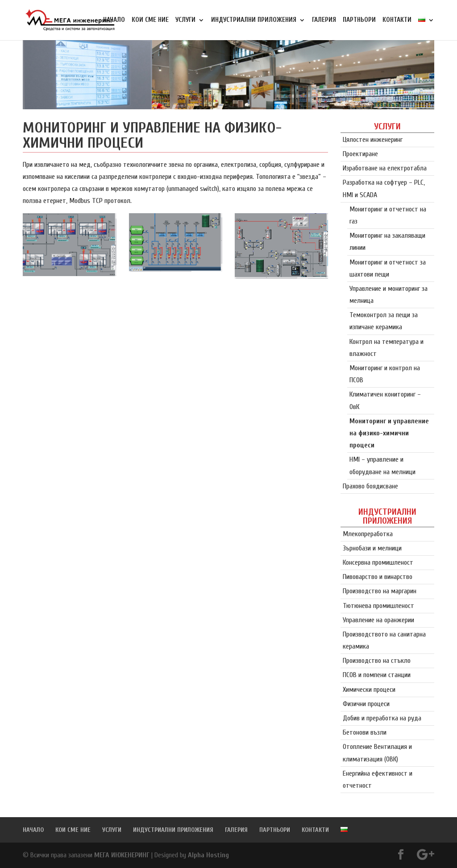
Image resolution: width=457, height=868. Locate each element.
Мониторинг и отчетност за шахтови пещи (388, 268)
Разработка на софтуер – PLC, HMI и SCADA (384, 188)
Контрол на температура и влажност (386, 348)
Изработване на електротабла (385, 168)
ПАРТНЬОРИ (359, 20)
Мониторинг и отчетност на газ (388, 215)
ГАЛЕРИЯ (324, 20)
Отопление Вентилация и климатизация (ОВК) (377, 753)
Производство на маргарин (380, 591)
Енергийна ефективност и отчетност (378, 779)
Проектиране (360, 154)
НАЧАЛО (114, 20)
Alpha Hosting (208, 855)
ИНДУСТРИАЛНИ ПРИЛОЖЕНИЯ (254, 20)
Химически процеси (369, 690)
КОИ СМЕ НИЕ (150, 20)
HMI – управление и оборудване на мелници (382, 465)
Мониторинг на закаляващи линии (387, 242)
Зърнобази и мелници (372, 548)
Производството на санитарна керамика (384, 640)
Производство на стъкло (377, 661)
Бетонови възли (365, 732)
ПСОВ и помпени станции (377, 675)
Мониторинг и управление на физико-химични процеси (389, 433)
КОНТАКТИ (397, 20)
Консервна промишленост (378, 562)
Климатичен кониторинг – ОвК (385, 400)
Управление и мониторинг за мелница (388, 295)
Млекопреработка (368, 534)
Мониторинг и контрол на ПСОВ (385, 374)
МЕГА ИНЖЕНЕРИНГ (122, 855)
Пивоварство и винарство (378, 577)
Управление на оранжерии (378, 620)
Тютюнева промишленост (378, 606)
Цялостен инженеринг (373, 140)
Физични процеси (366, 704)
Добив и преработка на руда (382, 718)
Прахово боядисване (370, 486)
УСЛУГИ (185, 20)
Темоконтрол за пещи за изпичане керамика (384, 321)
